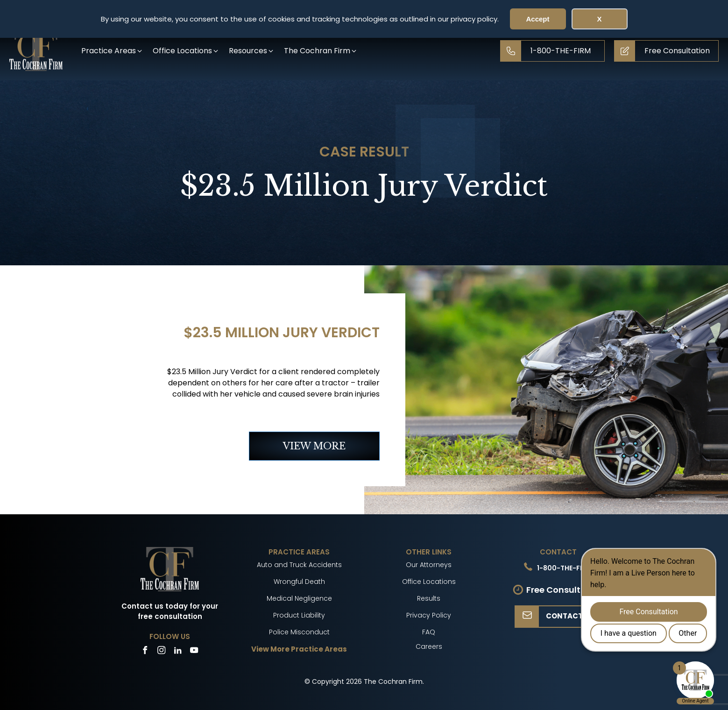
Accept (537, 19)
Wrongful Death (299, 582)
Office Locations (429, 582)
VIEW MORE (314, 446)
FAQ (429, 632)
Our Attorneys (429, 565)
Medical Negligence (299, 598)
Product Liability (299, 615)
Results (429, 598)
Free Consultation (565, 590)
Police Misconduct (299, 632)
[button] (112, 51)
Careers (429, 646)
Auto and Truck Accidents (299, 565)
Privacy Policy (429, 615)
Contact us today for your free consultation (170, 611)
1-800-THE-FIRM (565, 568)
